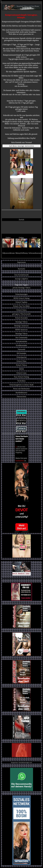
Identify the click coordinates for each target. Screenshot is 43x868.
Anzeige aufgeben (22, 279)
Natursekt (21, 349)
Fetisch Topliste (22, 302)
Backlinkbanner (22, 393)
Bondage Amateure (21, 326)
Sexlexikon (21, 381)
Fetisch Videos (21, 365)
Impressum (22, 262)
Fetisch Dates (21, 310)
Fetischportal (21, 357)
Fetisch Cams (21, 373)
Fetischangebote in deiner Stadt (21, 385)
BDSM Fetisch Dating (21, 298)
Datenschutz (21, 397)
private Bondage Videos (21, 288)
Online (8, 242)
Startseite (21, 269)
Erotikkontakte (22, 345)
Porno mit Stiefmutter (21, 389)
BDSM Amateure (22, 330)
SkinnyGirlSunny (22, 253)
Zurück (21, 220)
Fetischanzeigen (22, 294)
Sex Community (21, 338)
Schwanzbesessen (35, 253)
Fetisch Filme (21, 361)
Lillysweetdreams (8, 253)
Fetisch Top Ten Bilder (21, 306)
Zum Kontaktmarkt (21, 275)
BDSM (21, 369)
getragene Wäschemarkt (22, 314)
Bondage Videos (21, 322)
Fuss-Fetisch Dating (21, 377)
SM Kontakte (21, 353)
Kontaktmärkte (21, 341)
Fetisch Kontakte (21, 318)
